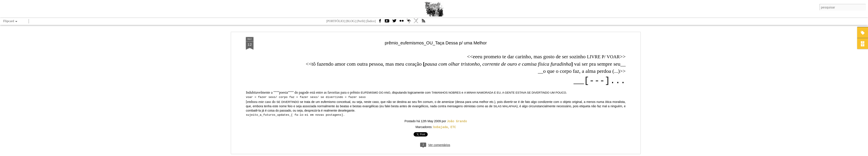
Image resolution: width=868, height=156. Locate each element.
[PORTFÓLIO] (335, 21)
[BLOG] (351, 21)
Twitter (394, 22)
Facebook (380, 22)
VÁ (416, 22)
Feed (423, 22)
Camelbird (409, 22)
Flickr (401, 22)
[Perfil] (361, 21)
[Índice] (371, 21)
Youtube (387, 22)
